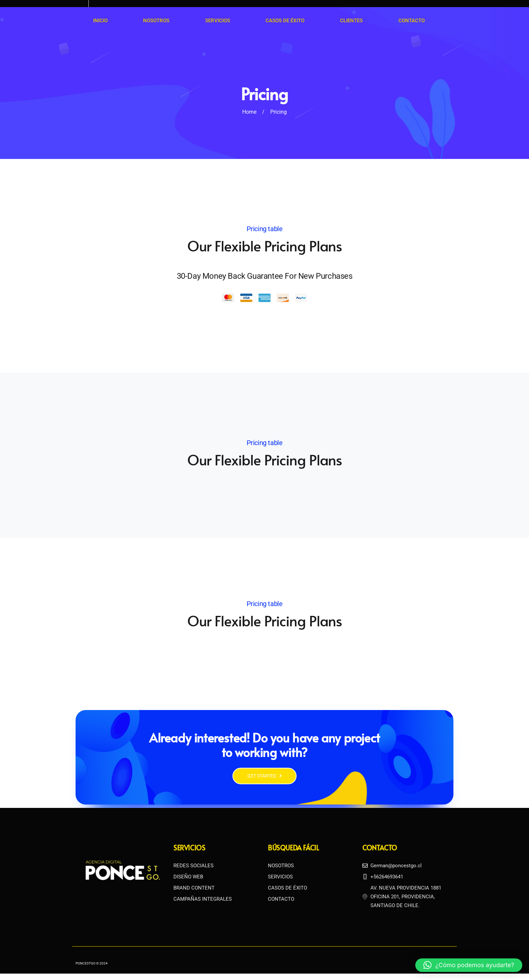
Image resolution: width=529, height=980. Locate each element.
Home (249, 112)
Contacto (411, 21)
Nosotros (156, 21)
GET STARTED (264, 782)
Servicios (217, 21)
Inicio (100, 21)
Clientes (351, 21)
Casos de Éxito (285, 21)
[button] (469, 965)
